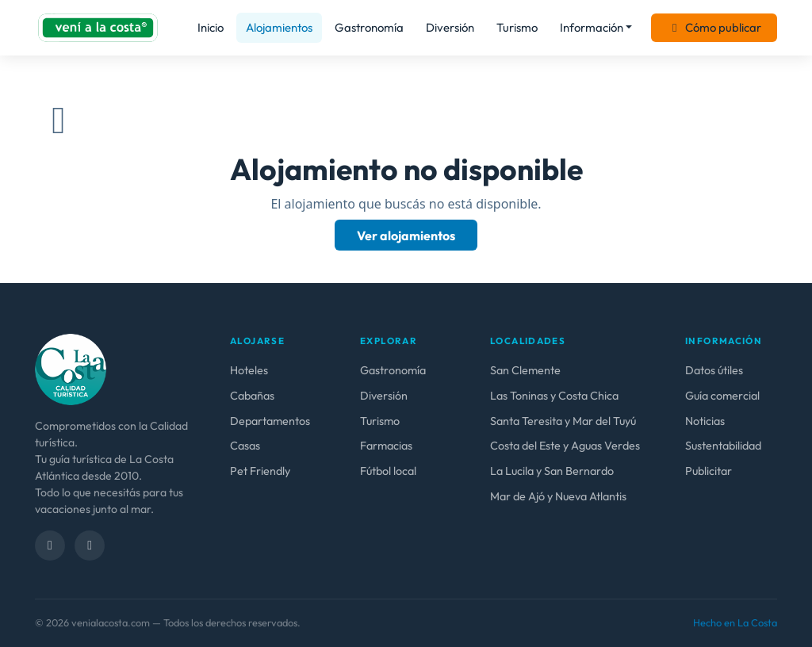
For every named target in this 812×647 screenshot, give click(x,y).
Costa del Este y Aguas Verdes (565, 446)
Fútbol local (388, 471)
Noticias (705, 421)
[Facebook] (50, 546)
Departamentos (270, 421)
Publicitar (709, 471)
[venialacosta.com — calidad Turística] (71, 368)
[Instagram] (90, 546)
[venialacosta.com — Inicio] (98, 28)
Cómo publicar (714, 27)
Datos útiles (714, 370)
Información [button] (592, 27)
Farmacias (386, 446)
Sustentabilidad (723, 446)
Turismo (517, 27)
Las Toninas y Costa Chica (554, 396)
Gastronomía (369, 27)
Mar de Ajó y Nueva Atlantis (558, 496)
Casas (245, 446)
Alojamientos (279, 27)
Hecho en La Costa (735, 622)
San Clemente (525, 370)
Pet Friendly (260, 471)
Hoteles (249, 370)
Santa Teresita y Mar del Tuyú (563, 421)
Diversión (450, 27)
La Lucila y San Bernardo (552, 471)
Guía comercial (722, 396)
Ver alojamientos (406, 235)
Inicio (211, 27)
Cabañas (252, 396)
